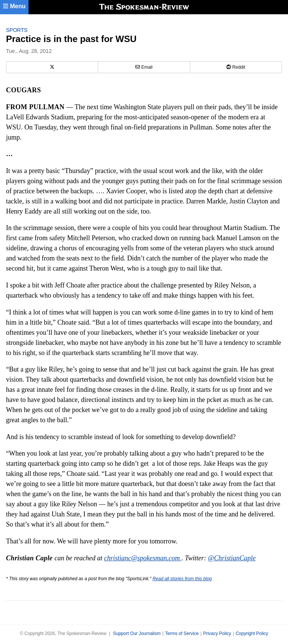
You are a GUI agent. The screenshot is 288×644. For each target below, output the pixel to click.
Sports (17, 30)
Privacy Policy (217, 633)
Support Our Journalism (137, 633)
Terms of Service (182, 633)
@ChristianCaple (232, 558)
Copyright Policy (252, 633)
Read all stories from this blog (182, 579)
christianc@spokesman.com (143, 558)
